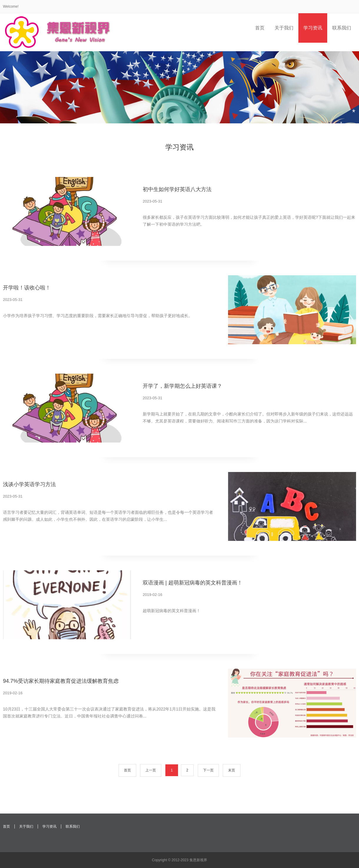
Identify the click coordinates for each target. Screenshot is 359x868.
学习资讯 (49, 826)
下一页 (208, 770)
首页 (127, 770)
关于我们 (26, 826)
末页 (232, 770)
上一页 (151, 770)
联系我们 (73, 826)
